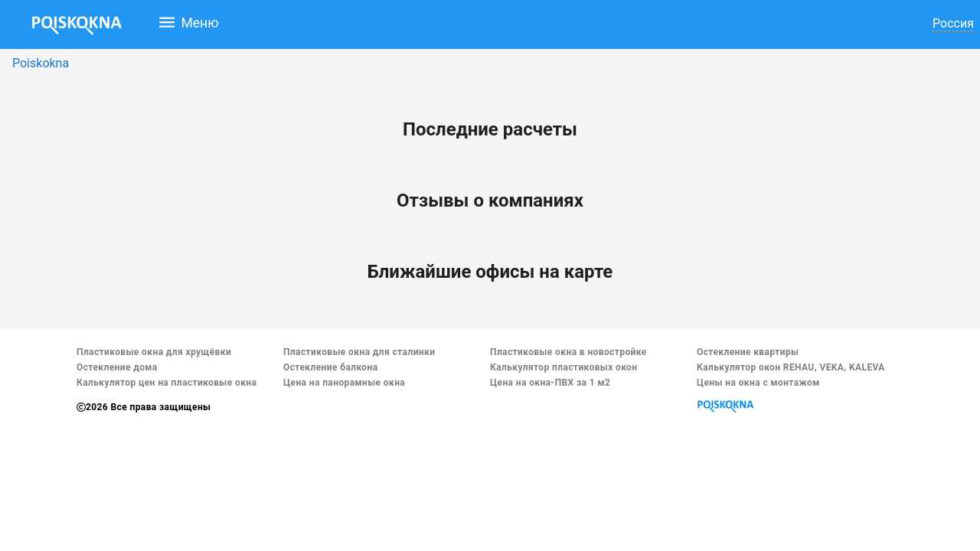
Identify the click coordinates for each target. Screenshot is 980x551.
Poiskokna (41, 63)
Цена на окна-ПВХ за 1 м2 (550, 383)
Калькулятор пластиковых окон (563, 367)
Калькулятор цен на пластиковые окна (167, 383)
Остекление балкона (331, 367)
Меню (188, 22)
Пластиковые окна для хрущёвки (154, 352)
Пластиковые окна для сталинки (359, 352)
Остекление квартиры (748, 352)
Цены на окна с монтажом (758, 383)
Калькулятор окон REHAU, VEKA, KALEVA (791, 367)
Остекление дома (117, 367)
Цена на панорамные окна (344, 383)
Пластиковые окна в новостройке (568, 352)
